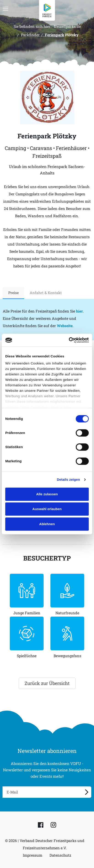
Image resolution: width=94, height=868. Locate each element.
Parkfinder (30, 35)
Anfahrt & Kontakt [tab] (46, 293)
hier (79, 311)
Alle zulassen (47, 494)
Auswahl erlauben (47, 509)
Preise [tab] (13, 293)
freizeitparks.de (67, 26)
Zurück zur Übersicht (47, 683)
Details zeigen (68, 479)
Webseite (65, 326)
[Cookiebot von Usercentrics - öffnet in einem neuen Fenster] (69, 340)
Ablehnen (47, 524)
